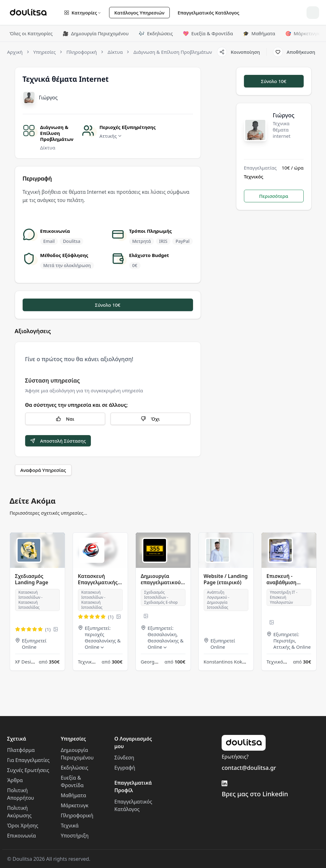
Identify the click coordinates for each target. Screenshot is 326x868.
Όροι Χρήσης (23, 826)
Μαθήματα (259, 33)
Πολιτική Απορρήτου (21, 794)
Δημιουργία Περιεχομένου (96, 33)
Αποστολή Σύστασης (58, 441)
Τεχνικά (70, 826)
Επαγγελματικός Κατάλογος (208, 13)
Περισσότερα (274, 196)
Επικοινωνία (22, 836)
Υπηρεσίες (73, 739)
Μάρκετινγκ (302, 33)
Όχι (150, 419)
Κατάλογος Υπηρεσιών (139, 13)
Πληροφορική (77, 815)
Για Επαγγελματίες (28, 760)
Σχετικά (17, 739)
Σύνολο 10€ (108, 305)
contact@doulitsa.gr (249, 768)
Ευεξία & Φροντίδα (208, 33)
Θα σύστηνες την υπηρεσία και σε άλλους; (77, 405)
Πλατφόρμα (21, 750)
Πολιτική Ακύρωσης (19, 812)
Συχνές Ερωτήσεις (28, 770)
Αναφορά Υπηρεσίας (43, 470)
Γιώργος (48, 98)
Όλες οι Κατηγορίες (31, 33)
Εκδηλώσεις (156, 33)
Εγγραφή (125, 768)
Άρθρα (15, 780)
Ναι (65, 419)
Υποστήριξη (75, 836)
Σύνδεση (124, 758)
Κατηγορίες (83, 13)
